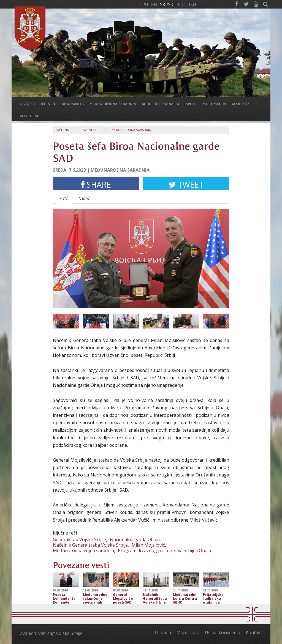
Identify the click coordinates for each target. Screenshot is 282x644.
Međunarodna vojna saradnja (83, 550)
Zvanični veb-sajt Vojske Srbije (51, 633)
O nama (163, 632)
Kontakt (254, 632)
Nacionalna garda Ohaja (135, 539)
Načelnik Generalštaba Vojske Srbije (90, 545)
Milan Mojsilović (148, 545)
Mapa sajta (188, 632)
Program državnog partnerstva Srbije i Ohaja (164, 550)
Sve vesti (90, 130)
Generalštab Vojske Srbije (79, 539)
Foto (64, 198)
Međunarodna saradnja (131, 130)
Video (85, 198)
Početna (62, 130)
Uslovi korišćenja (223, 632)
